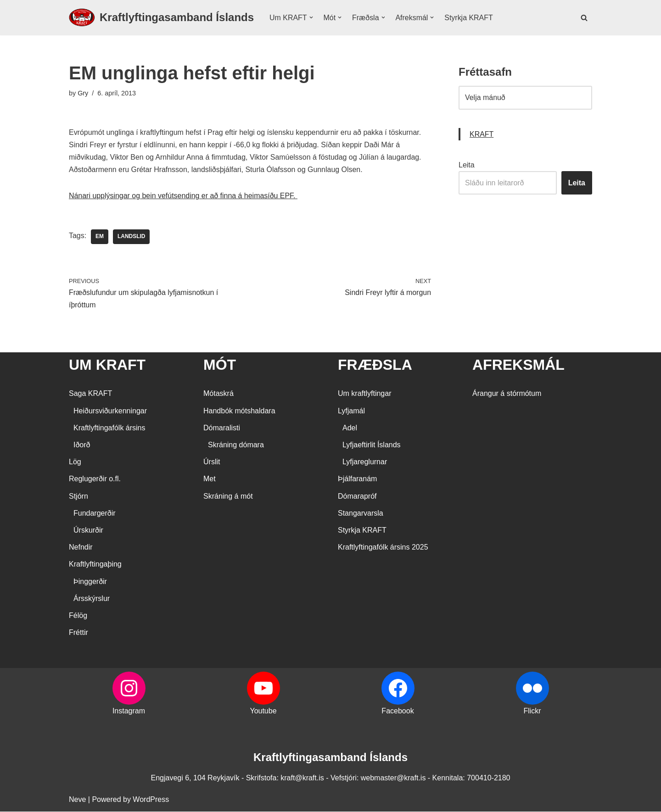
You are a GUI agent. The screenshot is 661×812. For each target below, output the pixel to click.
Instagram (129, 712)
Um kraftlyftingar (364, 394)
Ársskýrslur (92, 599)
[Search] (584, 18)
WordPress (151, 800)
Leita (467, 165)
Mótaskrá (218, 394)
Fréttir (78, 633)
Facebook (398, 712)
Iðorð (82, 445)
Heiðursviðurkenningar (110, 411)
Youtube (263, 712)
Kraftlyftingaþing (95, 565)
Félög (78, 616)
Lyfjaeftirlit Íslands (372, 445)
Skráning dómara (236, 445)
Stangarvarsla (361, 514)
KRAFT (482, 134)
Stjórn (78, 497)
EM (100, 237)
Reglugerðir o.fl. (95, 480)
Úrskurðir (88, 531)
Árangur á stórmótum (507, 394)
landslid (132, 237)
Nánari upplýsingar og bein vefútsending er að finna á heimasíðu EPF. (184, 196)
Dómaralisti (222, 428)
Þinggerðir (90, 582)
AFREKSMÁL (518, 365)
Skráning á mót (228, 497)
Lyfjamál (351, 411)
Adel (350, 428)
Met (210, 480)
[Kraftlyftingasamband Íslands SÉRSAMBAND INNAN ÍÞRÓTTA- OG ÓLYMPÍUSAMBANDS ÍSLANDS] (161, 18)
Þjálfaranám (357, 480)
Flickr (532, 712)
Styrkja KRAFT (469, 18)
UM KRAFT (107, 365)
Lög (75, 463)
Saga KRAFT (90, 394)
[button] (311, 17)
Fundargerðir (95, 514)
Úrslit (212, 463)
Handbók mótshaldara (239, 411)
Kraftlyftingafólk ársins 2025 (383, 548)
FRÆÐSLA (375, 365)
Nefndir (81, 548)
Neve (77, 800)
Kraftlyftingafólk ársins (109, 428)
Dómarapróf (357, 497)
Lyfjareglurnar (365, 463)
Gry (83, 93)
